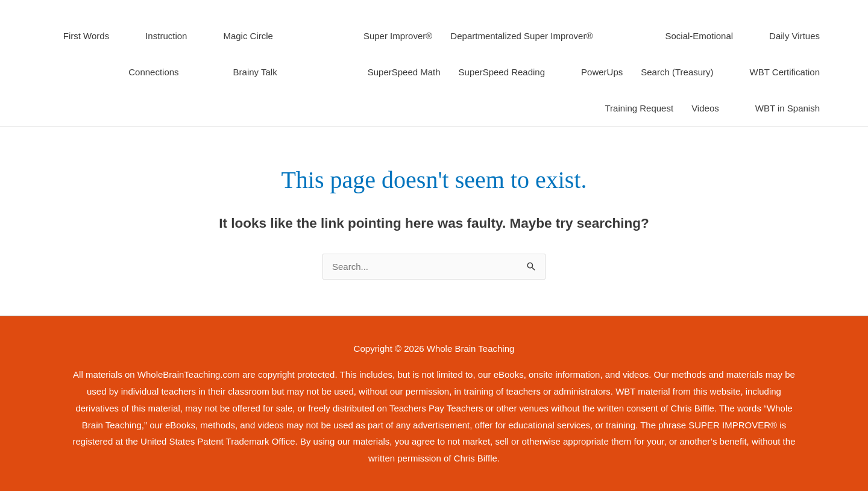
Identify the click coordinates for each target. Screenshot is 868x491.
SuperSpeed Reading (502, 72)
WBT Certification (785, 72)
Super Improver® (398, 36)
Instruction (166, 36)
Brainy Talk (255, 72)
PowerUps (602, 72)
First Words (86, 36)
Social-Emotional (700, 36)
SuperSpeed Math (404, 72)
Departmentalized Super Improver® (521, 36)
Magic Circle (248, 36)
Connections (153, 72)
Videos (705, 108)
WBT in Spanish (788, 108)
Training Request (639, 108)
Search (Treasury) (677, 72)
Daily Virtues (794, 36)
